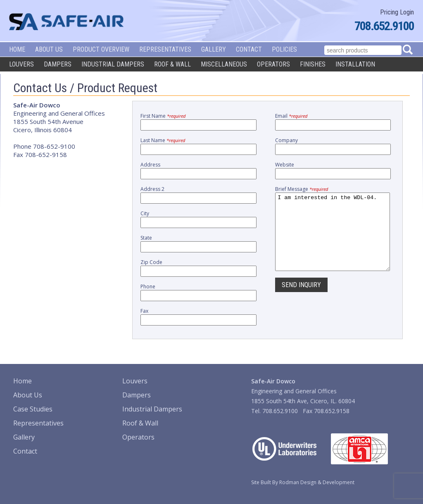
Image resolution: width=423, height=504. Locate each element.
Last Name (163, 140)
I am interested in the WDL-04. (333, 239)
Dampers (58, 64)
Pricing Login (397, 12)
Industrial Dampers (113, 64)
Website (285, 165)
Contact (249, 49)
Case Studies (33, 409)
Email (291, 116)
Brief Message (302, 189)
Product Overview (101, 49)
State (146, 238)
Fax (144, 311)
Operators (273, 64)
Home (17, 49)
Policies (284, 49)
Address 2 (152, 189)
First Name (163, 116)
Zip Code (151, 262)
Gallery (214, 49)
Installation (355, 64)
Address (150, 165)
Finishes (313, 64)
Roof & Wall (172, 64)
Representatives (165, 49)
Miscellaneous (224, 64)
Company (286, 140)
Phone (148, 286)
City (145, 213)
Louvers (21, 64)
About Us (49, 49)
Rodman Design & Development (317, 482)
